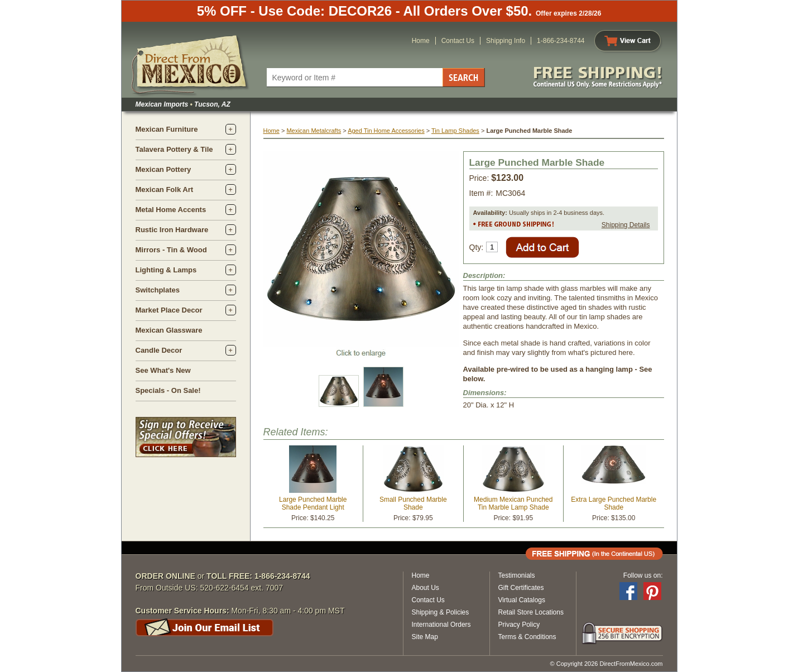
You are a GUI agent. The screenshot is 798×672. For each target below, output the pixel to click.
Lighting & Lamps (166, 270)
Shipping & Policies (441, 612)
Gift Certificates (521, 588)
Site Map (425, 637)
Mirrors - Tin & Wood (171, 250)
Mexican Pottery (164, 169)
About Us (426, 588)
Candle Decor (159, 350)
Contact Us (458, 41)
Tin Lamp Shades (455, 131)
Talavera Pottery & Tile (174, 149)
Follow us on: (643, 575)
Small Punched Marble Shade (413, 503)
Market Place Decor (169, 310)
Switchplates (158, 290)
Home (421, 41)
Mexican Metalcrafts (314, 131)
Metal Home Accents (171, 210)
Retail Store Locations (531, 612)
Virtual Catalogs (522, 600)
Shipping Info (506, 41)
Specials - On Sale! (168, 390)
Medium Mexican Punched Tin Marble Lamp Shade (513, 503)
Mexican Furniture (167, 129)
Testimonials (517, 575)
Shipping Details (626, 225)
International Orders (441, 625)
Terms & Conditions (527, 637)
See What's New (163, 370)
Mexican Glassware (169, 330)
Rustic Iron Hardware (172, 230)
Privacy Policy (519, 625)
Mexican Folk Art (165, 189)
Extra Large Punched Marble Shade (614, 503)
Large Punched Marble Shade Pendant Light (313, 503)
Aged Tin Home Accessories (386, 131)
